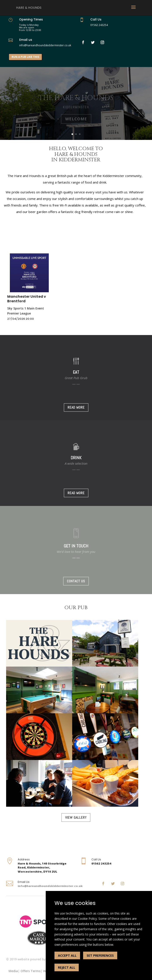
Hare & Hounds (29, 8)
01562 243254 (99, 25)
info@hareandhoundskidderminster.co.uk (50, 886)
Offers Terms (31, 971)
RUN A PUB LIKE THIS (25, 57)
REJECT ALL (67, 967)
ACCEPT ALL (67, 955)
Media (13, 971)
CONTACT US (76, 581)
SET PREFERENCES (100, 955)
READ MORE (76, 407)
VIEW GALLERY (76, 818)
